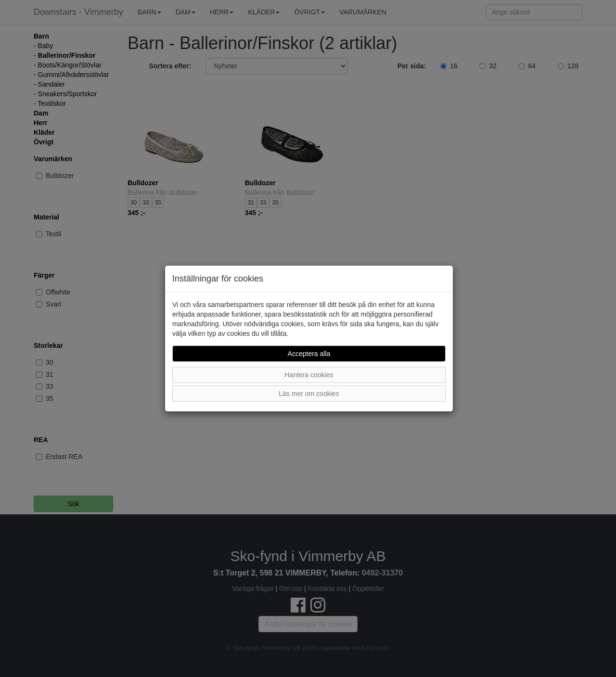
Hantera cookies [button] (309, 375)
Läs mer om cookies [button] (309, 394)
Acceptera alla (309, 354)
